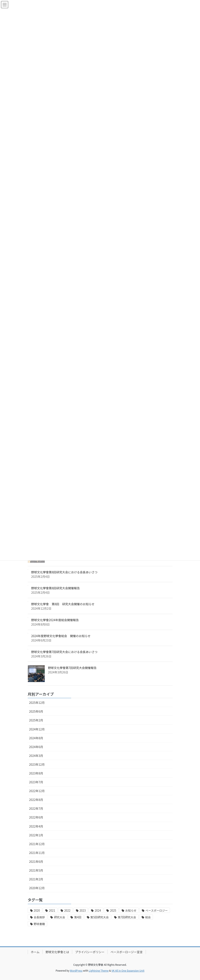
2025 (113, 910)
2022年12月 (37, 791)
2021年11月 (37, 853)
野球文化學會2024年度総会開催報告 (55, 620)
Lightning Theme (99, 970)
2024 (98, 910)
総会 (148, 917)
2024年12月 (37, 729)
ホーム (35, 952)
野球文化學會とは (57, 952)
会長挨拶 (39, 917)
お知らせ (131, 910)
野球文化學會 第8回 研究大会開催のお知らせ (63, 604)
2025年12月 (37, 703)
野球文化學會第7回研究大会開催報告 (72, 668)
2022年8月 (36, 800)
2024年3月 (36, 756)
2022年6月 (36, 817)
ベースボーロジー (157, 910)
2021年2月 (36, 879)
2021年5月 (36, 870)
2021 (52, 910)
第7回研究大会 (127, 917)
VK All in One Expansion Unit (128, 970)
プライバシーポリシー (90, 952)
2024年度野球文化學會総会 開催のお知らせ (61, 636)
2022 (67, 910)
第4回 (78, 917)
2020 (37, 910)
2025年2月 (36, 720)
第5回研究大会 (100, 917)
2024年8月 (36, 738)
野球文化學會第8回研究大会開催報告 (56, 588)
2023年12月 (37, 764)
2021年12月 (37, 844)
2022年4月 (36, 826)
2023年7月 (36, 782)
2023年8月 (36, 773)
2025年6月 (36, 711)
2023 (83, 910)
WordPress (76, 970)
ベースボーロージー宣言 (127, 952)
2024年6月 (36, 747)
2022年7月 (36, 808)
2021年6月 (36, 862)
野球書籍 (39, 924)
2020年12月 (37, 888)
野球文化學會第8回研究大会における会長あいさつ (64, 572)
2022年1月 (36, 835)
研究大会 (59, 917)
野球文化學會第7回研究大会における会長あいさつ (64, 652)
